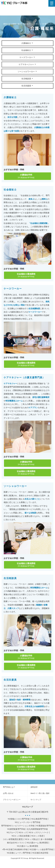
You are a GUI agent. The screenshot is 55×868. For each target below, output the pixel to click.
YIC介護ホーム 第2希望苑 (37, 843)
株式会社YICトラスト (16, 843)
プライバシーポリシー (12, 800)
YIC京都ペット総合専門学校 (41, 849)
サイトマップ (36, 800)
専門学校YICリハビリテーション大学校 (18, 826)
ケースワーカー (27, 57)
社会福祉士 (27, 50)
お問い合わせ (8, 793)
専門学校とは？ (9, 787)
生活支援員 (27, 86)
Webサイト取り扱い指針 (40, 793)
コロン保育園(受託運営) (13, 839)
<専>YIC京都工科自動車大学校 (15, 849)
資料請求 (34, 787)
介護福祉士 (27, 43)
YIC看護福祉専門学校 (45, 826)
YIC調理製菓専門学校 (16, 829)
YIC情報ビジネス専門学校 (19, 819)
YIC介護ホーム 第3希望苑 (27, 846)
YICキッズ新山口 (32, 839)
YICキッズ (23, 833)
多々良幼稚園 (46, 839)
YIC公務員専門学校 (39, 819)
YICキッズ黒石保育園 (21, 836)
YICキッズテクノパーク (39, 833)
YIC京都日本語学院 (40, 853)
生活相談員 (27, 79)
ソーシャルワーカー (27, 72)
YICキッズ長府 (37, 836)
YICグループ (12, 833)
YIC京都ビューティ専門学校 (19, 853)
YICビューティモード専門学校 (28, 822)
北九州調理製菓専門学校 (37, 829)
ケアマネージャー (28, 64)
